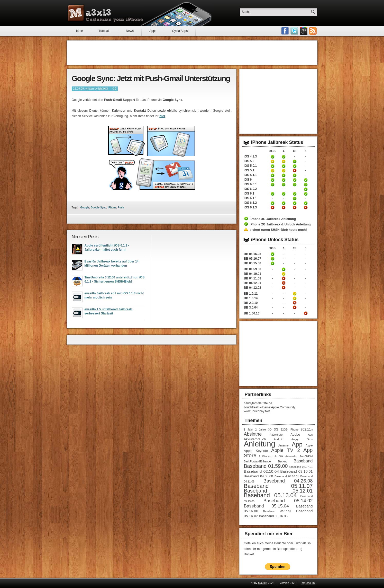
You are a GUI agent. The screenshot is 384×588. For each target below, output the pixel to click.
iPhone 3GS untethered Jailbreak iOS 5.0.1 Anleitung (272, 166)
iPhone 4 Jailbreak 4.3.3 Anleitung (284, 157)
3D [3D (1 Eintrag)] (270, 429)
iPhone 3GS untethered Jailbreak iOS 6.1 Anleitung (272, 194)
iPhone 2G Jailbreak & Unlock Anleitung (280, 224)
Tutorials (105, 31)
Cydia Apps (180, 31)
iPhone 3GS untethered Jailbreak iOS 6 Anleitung (272, 180)
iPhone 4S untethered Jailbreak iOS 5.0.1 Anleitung (295, 166)
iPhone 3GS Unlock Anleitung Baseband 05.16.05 (272, 254)
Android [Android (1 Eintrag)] (278, 439)
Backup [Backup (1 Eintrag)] (283, 461)
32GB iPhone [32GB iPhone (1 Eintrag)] (290, 429)
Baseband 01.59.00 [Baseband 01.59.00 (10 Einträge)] (266, 466)
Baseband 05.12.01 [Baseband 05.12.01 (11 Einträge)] (278, 491)
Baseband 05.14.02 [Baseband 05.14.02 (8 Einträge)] (288, 501)
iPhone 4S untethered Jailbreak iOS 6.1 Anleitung (295, 194)
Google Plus (304, 31)
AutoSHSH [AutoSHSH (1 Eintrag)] (306, 456)
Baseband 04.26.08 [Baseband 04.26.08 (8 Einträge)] (288, 481)
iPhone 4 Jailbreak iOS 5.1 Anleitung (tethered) (284, 171)
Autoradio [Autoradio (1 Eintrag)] (291, 456)
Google (85, 208)
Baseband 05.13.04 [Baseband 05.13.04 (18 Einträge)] (270, 495)
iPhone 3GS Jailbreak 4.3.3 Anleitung (272, 157)
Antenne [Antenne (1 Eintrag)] (284, 445)
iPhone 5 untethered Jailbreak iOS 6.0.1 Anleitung (306, 185)
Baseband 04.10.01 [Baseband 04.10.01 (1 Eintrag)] (287, 476)
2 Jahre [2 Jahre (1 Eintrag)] (260, 429)
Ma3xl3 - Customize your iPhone (105, 13)
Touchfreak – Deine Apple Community (270, 407)
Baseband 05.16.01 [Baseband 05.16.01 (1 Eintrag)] (277, 511)
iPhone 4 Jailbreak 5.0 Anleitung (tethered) (284, 161)
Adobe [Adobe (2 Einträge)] (295, 435)
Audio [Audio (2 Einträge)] (279, 456)
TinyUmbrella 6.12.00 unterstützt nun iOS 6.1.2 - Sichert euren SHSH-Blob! (115, 281)
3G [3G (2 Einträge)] (276, 429)
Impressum (308, 583)
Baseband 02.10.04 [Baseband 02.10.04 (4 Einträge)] (262, 471)
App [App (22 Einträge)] (297, 444)
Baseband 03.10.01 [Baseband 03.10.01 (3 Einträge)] (296, 471)
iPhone (112, 208)
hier (162, 116)
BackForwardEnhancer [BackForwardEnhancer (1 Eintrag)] (258, 461)
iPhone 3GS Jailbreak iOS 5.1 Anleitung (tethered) (272, 171)
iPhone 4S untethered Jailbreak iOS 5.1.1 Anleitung (295, 175)
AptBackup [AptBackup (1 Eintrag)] (266, 456)
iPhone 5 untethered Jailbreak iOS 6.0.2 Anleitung (306, 189)
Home (79, 31)
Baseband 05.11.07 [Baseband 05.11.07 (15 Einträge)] (278, 486)
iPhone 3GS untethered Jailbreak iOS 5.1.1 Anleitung (272, 175)
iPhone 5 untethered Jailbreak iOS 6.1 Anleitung (306, 194)
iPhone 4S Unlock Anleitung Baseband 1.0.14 (295, 298)
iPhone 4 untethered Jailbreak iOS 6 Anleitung (284, 180)
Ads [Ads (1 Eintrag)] (310, 435)
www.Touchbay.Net (257, 411)
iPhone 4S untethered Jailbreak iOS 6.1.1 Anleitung (295, 198)
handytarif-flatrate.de (258, 403)
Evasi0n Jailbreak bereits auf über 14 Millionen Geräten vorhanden (112, 265)
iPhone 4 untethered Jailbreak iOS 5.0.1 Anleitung (284, 166)
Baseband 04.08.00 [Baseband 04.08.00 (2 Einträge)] (259, 476)
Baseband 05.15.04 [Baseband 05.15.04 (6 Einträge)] (266, 506)
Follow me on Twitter (294, 31)
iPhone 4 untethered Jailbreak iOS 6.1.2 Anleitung (284, 203)
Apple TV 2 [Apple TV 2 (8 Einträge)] (285, 450)
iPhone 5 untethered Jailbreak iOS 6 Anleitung (306, 180)
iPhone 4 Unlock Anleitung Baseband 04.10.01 (284, 274)
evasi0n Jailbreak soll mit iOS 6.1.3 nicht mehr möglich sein (114, 297)
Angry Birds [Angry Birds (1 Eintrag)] (302, 439)
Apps (153, 31)
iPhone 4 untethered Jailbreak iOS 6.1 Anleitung (284, 194)
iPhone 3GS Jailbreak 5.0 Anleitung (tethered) (272, 161)
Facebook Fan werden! (285, 31)
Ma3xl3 (103, 89)
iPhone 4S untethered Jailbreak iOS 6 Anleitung (295, 180)
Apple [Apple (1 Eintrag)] (309, 445)
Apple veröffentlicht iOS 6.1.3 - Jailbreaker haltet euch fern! (107, 249)
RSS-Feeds (313, 31)
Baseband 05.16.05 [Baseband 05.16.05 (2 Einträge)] (273, 516)
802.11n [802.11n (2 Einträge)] (307, 429)
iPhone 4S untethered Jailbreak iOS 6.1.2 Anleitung (295, 203)
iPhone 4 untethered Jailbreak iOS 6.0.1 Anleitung (284, 185)
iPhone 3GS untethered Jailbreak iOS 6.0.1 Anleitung (272, 185)
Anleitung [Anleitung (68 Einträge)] (260, 444)
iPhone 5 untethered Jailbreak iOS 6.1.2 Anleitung (306, 203)
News (130, 31)
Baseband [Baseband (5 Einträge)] (303, 461)
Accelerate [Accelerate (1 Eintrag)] (276, 435)
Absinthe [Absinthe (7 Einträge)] (253, 434)
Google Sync (98, 208)
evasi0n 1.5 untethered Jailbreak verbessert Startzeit (108, 313)
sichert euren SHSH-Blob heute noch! (278, 230)
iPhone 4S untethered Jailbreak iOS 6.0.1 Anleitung (295, 185)
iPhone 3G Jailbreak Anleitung (273, 219)
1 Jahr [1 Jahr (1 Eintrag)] (248, 429)
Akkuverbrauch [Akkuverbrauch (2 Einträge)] (255, 439)
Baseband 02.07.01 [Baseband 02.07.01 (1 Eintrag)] (301, 467)
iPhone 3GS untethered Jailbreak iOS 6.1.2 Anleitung (272, 203)
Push (121, 208)
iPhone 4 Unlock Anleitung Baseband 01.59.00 (284, 269)
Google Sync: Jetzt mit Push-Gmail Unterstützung (151, 78)
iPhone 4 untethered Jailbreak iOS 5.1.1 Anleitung (284, 175)
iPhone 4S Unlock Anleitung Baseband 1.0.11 (295, 294)
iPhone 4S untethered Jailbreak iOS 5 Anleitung (295, 161)
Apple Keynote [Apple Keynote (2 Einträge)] (256, 451)
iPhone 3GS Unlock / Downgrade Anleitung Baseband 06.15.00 (272, 263)
